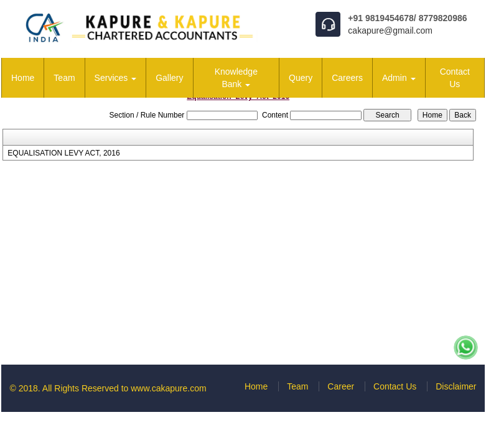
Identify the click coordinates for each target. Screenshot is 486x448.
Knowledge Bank (236, 78)
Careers (347, 78)
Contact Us (455, 78)
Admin (399, 78)
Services (116, 78)
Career (341, 386)
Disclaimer (456, 386)
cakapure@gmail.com (390, 30)
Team (64, 78)
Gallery (169, 78)
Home (23, 78)
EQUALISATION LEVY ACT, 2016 (63, 153)
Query (301, 78)
